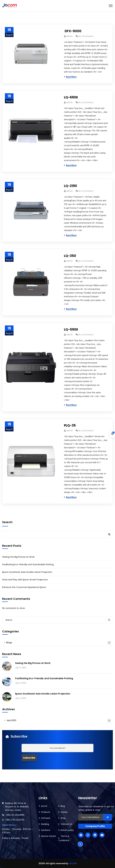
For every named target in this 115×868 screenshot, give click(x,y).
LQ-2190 (71, 186)
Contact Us (66, 824)
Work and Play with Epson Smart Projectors (25, 580)
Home (44, 806)
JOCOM (73, 863)
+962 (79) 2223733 (15, 820)
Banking (45, 824)
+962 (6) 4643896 (15, 815)
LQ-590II (71, 330)
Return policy (67, 830)
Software (46, 818)
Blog (63, 806)
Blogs (59, 643)
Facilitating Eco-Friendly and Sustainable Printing (28, 564)
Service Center (49, 836)
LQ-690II (71, 97)
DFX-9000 (73, 31)
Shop (63, 818)
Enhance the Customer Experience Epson (24, 587)
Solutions (46, 830)
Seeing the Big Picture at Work (18, 557)
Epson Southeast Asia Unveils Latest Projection (27, 572)
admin (70, 36)
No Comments (86, 36)
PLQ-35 (70, 425)
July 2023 (59, 721)
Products (46, 812)
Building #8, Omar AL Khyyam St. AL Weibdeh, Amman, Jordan (17, 807)
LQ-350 (70, 256)
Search (7, 522)
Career (64, 812)
